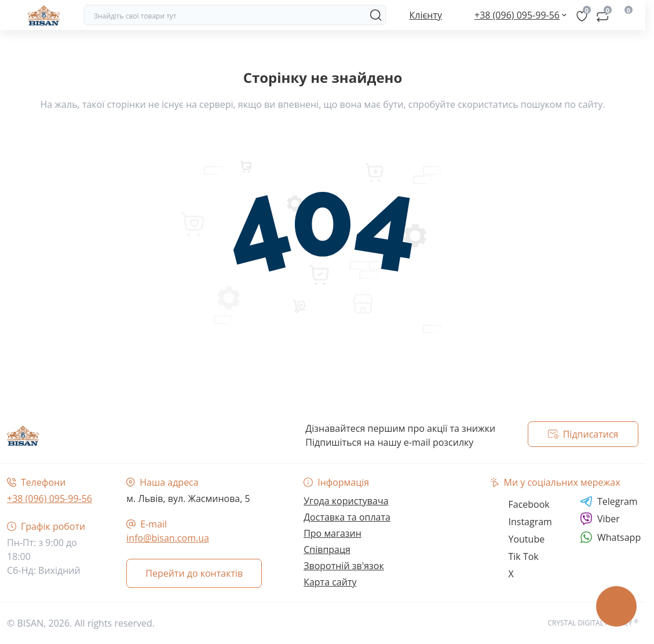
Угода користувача (346, 501)
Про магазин (333, 533)
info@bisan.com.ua (168, 538)
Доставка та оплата (347, 517)
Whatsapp (610, 537)
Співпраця (327, 550)
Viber (600, 519)
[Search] (376, 15)
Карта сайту (330, 582)
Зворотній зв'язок (344, 566)
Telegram (609, 501)
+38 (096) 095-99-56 (50, 499)
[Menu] (13, 15)
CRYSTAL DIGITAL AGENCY (593, 623)
